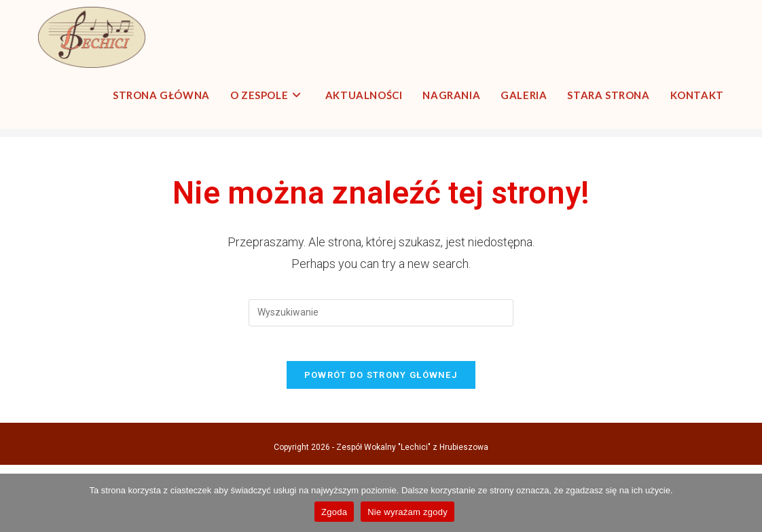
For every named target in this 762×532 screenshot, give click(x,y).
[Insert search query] (381, 374)
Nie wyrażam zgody (407, 512)
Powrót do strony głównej (381, 442)
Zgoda (334, 512)
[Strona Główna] (633, 163)
